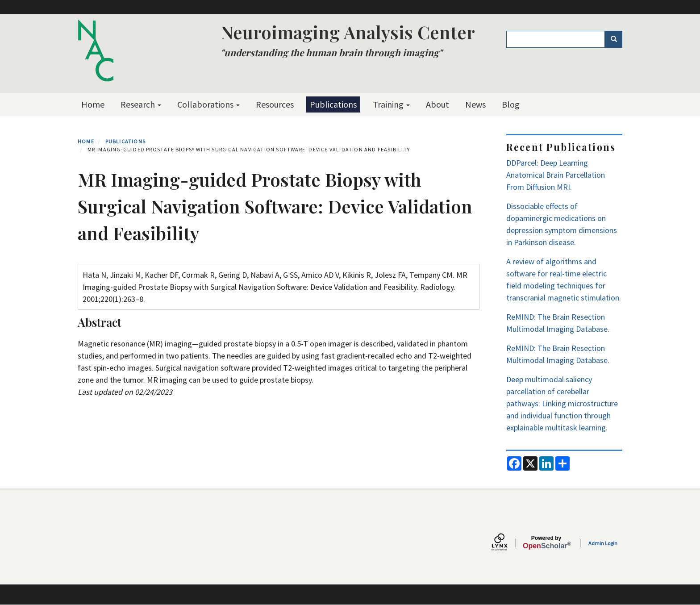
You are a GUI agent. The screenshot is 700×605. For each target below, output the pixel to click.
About (437, 104)
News (475, 104)
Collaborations (208, 104)
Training (391, 104)
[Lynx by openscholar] (507, 543)
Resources (275, 104)
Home (93, 104)
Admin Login (603, 543)
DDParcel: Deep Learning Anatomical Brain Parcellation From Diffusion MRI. (556, 175)
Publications (333, 104)
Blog (511, 104)
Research (141, 104)
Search (617, 39)
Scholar (546, 542)
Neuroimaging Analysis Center (348, 32)
